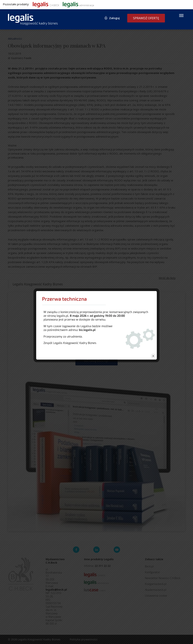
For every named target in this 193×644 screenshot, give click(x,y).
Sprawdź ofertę (146, 18)
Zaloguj (114, 18)
